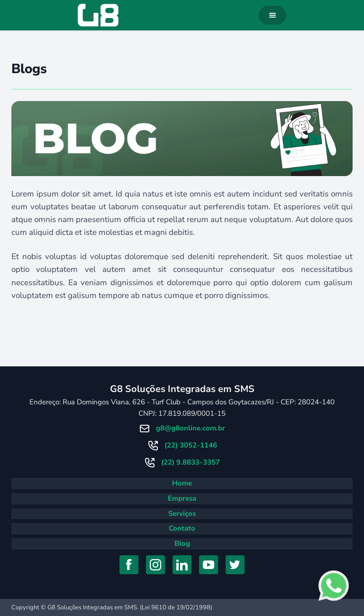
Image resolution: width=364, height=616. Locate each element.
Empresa (182, 498)
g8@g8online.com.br (191, 428)
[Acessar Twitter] (235, 565)
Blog (182, 543)
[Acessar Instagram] (155, 565)
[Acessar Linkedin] (182, 565)
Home (182, 483)
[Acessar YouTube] (209, 565)
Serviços (182, 513)
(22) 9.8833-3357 (191, 462)
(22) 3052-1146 (191, 445)
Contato (182, 528)
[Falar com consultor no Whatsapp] (334, 586)
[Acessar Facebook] (129, 565)
